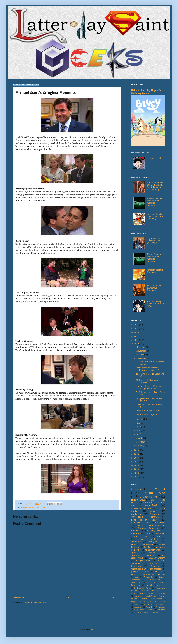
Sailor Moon (157, 599)
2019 (137, 450)
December (141, 347)
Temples (151, 610)
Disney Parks (154, 542)
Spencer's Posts (30, 508)
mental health (151, 505)
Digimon (154, 514)
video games (149, 497)
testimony (138, 596)
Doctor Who (154, 493)
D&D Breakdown (157, 558)
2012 (137, 477)
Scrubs (134, 593)
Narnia (155, 517)
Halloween (160, 523)
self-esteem (160, 604)
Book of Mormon (157, 525)
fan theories (156, 569)
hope (163, 602)
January (140, 446)
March (140, 438)
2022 (137, 336)
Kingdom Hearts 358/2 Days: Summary (154, 288)
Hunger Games (143, 561)
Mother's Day (137, 583)
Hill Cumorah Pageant (152, 591)
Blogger (94, 630)
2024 (137, 329)
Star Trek (137, 517)
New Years (151, 583)
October (140, 355)
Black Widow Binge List (147, 414)
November (141, 351)
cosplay (139, 525)
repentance (153, 553)
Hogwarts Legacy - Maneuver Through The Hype (149, 387)
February (141, 442)
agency (134, 553)
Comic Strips (151, 596)
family (147, 547)
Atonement (136, 523)
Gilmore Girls (154, 580)
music (153, 511)
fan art (154, 563)
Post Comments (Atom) (35, 602)
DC (153, 500)
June (139, 427)
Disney (136, 489)
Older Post (116, 598)
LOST (133, 544)
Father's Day (149, 577)
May (139, 431)
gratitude (149, 585)
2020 (137, 344)
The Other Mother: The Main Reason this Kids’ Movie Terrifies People (155, 186)
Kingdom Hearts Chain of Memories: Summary (156, 216)
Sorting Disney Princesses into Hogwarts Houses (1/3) (150, 369)
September (142, 358)
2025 (137, 325)
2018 (137, 454)
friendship (136, 534)
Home (68, 598)
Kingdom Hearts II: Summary (155, 271)
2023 (137, 332)
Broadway (136, 531)
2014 (137, 469)
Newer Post (19, 598)
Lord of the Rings (144, 520)
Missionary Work (153, 550)
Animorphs (160, 536)
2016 (137, 462)
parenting (136, 572)
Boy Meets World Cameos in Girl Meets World (155, 241)
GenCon (144, 599)
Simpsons (158, 572)
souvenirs (138, 607)
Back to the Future (143, 588)
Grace (147, 572)
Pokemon (148, 503)
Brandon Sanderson (148, 528)
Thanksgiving (147, 574)
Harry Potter (138, 500)
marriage (161, 585)
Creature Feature (141, 508)
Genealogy (161, 607)
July (139, 423)
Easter (134, 574)
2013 (137, 473)
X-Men (146, 536)
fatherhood (148, 544)
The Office (41, 508)
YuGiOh (151, 555)
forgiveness (136, 566)
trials (137, 577)
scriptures (148, 604)
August (140, 419)
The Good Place (146, 593)
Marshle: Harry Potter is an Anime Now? (155, 304)
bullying (162, 610)
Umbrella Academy (141, 612)
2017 (137, 458)
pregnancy (156, 612)
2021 (137, 340)
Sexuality (135, 555)
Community (136, 542)
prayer (137, 604)
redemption (154, 566)
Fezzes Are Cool (154, 158)
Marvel (160, 489)
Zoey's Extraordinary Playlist (144, 602)
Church (149, 607)
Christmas (136, 514)
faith (148, 534)
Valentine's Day (138, 569)
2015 (137, 465)
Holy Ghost (139, 610)
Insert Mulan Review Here (148, 411)
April (139, 434)
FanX (148, 523)
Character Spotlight (148, 539)
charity (162, 574)
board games (154, 531)
